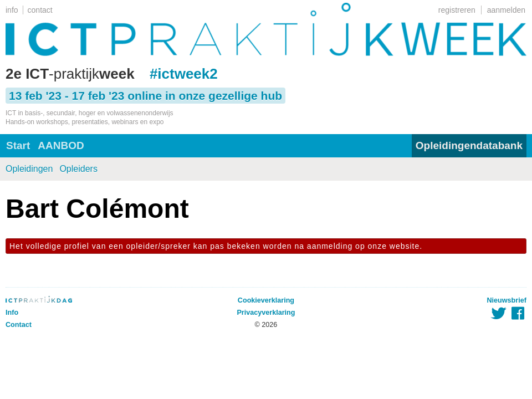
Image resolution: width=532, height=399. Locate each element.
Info (12, 313)
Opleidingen (29, 169)
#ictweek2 (184, 74)
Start (18, 145)
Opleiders (78, 169)
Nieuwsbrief (507, 300)
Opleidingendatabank (469, 145)
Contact (19, 325)
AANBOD (61, 145)
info (12, 10)
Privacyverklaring (266, 313)
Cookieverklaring (266, 300)
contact (40, 10)
